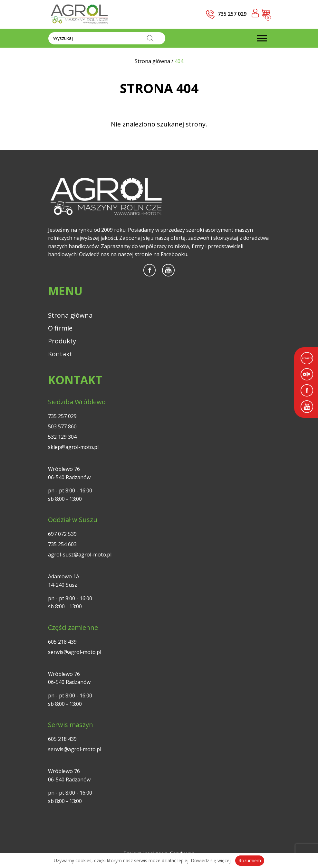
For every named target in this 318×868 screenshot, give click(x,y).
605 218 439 (62, 642)
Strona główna (70, 315)
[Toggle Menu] (262, 38)
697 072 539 (62, 534)
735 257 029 (62, 416)
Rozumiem (250, 860)
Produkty (62, 341)
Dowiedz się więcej (211, 860)
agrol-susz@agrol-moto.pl (80, 555)
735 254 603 (62, 544)
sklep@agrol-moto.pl (73, 447)
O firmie (60, 328)
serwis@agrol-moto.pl (75, 652)
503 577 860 (62, 426)
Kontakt (60, 354)
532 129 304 (62, 437)
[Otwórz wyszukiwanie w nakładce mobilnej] (107, 38)
